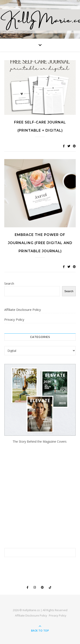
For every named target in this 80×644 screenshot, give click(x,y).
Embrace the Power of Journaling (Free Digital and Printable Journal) (40, 243)
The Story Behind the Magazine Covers (40, 441)
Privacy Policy (14, 319)
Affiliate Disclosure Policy (23, 310)
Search (9, 283)
